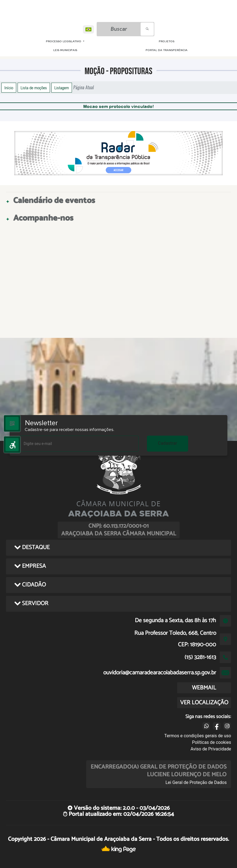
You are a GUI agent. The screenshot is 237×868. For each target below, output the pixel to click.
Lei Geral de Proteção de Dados (196, 782)
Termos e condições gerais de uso (198, 736)
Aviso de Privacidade (211, 749)
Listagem (62, 88)
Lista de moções (34, 88)
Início (9, 88)
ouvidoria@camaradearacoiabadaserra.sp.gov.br (160, 673)
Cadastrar (168, 443)
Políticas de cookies (211, 742)
